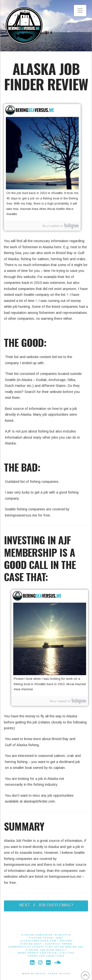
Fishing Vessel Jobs (46, 938)
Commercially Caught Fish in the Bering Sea (46, 947)
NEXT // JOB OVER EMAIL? (46, 905)
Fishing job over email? (46, 950)
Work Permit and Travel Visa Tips (46, 953)
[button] (80, 11)
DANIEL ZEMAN (47, 974)
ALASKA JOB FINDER (42, 76)
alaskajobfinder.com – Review (46, 941)
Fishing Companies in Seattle (46, 935)
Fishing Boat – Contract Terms (46, 944)
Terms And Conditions (46, 956)
